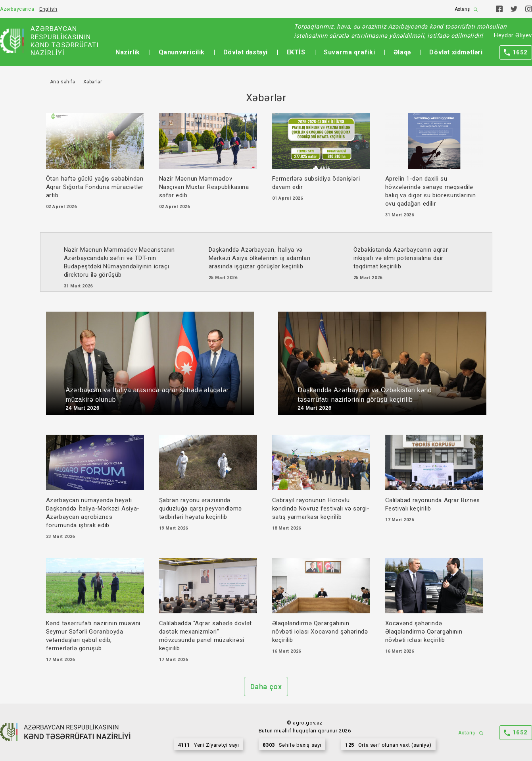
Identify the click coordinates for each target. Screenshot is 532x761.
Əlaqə (402, 52)
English (48, 9)
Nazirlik (128, 52)
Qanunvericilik (182, 52)
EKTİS (296, 52)
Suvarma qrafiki (349, 52)
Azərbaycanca (17, 9)
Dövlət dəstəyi (246, 52)
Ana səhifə (63, 82)
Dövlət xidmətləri (456, 52)
